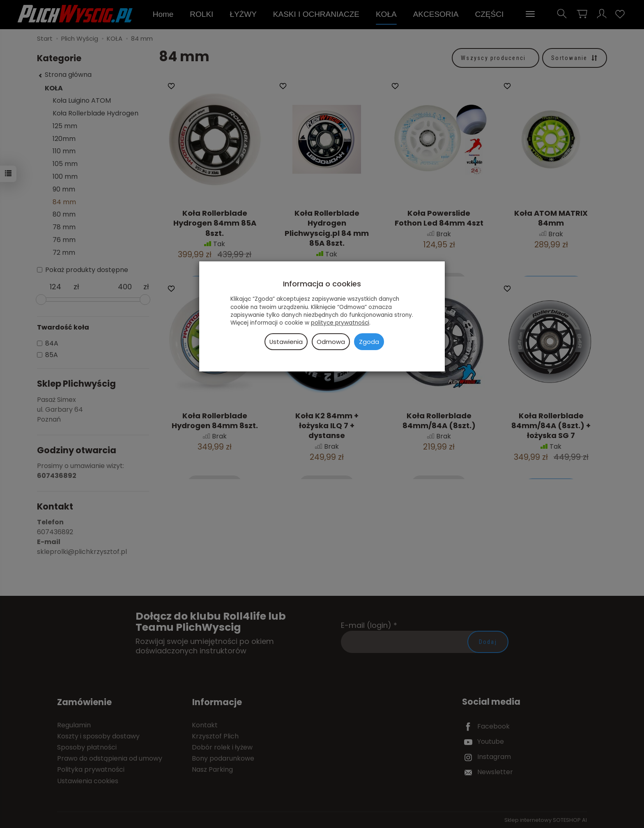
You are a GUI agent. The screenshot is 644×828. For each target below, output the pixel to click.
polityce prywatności (340, 323)
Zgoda (369, 342)
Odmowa (331, 342)
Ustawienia (286, 342)
